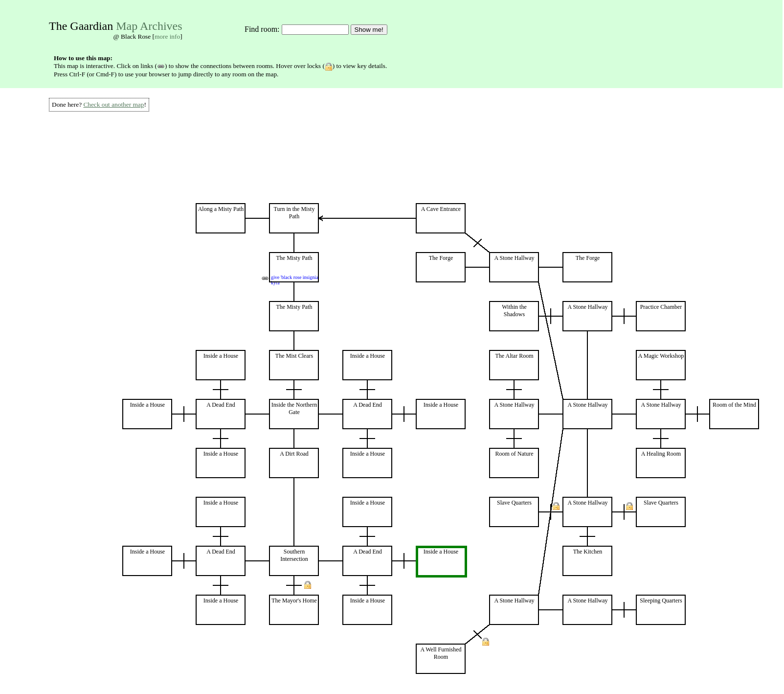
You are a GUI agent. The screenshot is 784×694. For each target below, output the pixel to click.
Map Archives (149, 26)
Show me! (369, 30)
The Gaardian (81, 26)
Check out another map (113, 104)
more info (167, 36)
